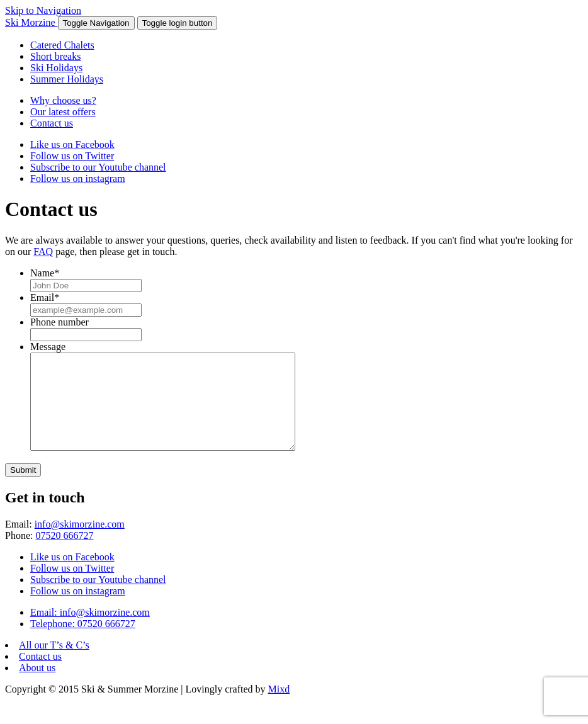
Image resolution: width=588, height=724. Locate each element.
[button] (96, 23)
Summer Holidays (67, 79)
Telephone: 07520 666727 (83, 642)
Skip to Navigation (43, 10)
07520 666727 (64, 554)
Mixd (279, 708)
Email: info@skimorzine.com (90, 631)
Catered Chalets (62, 45)
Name (45, 273)
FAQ (43, 252)
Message (48, 347)
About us (37, 687)
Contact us (52, 123)
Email (45, 297)
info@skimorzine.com (80, 543)
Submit (23, 489)
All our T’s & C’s (54, 664)
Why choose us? (63, 100)
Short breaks (55, 56)
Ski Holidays (56, 68)
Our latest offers (63, 112)
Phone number (59, 322)
